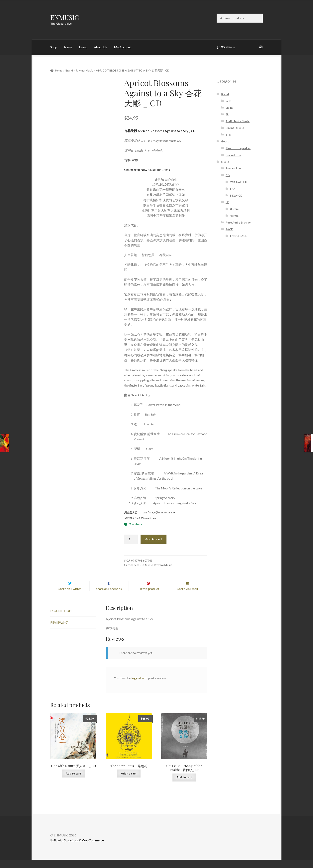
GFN (229, 101)
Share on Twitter (70, 597)
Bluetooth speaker (238, 148)
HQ (232, 189)
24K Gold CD (239, 182)
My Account (122, 47)
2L (227, 114)
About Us (100, 47)
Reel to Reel (234, 168)
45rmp (234, 216)
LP (227, 202)
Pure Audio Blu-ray (238, 222)
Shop (54, 47)
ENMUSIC (65, 17)
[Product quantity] (131, 539)
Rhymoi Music (84, 70)
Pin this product (148, 597)
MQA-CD (236, 195)
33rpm (234, 209)
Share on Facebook (109, 597)
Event (83, 47)
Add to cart (154, 539)
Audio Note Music (238, 121)
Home (59, 70)
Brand (69, 70)
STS (228, 135)
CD (142, 565)
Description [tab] (61, 619)
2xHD (229, 108)
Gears (225, 141)
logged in (138, 686)
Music (149, 565)
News (68, 47)
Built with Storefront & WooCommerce (77, 849)
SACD (229, 229)
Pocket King (234, 155)
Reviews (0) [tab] (59, 631)
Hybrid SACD (239, 236)
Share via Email (188, 597)
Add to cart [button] (73, 782)
